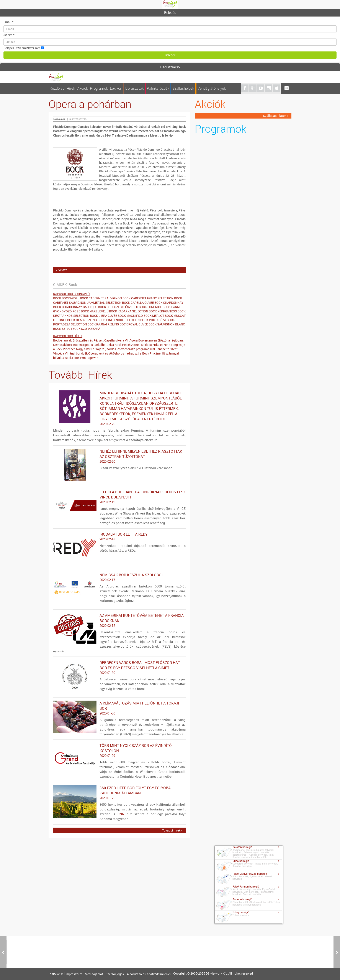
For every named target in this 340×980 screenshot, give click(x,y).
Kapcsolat (56, 973)
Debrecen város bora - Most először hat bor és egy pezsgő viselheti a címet (119, 668)
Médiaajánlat (94, 974)
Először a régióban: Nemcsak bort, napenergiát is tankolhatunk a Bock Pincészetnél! (118, 342)
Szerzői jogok (115, 974)
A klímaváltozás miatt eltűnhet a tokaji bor (119, 708)
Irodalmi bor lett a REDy (119, 537)
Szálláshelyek (183, 88)
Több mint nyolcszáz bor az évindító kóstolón (119, 751)
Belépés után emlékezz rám (22, 48)
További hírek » (172, 830)
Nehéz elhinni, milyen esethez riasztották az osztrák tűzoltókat (119, 456)
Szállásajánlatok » (276, 116)
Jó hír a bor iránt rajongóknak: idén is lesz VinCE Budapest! (119, 497)
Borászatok (134, 88)
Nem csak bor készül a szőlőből (119, 577)
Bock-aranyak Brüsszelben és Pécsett (78, 340)
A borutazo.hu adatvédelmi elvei (149, 974)
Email (8, 22)
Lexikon (116, 88)
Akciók (83, 88)
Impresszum (74, 974)
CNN (121, 814)
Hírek (71, 88)
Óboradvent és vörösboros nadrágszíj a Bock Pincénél (125, 353)
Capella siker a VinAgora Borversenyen (131, 340)
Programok (99, 88)
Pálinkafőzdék (158, 88)
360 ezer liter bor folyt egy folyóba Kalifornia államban (119, 793)
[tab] (170, 13)
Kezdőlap (57, 88)
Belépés (170, 13)
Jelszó (9, 35)
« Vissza (62, 270)
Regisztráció (170, 67)
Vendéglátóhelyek (212, 88)
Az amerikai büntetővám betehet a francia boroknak (119, 620)
